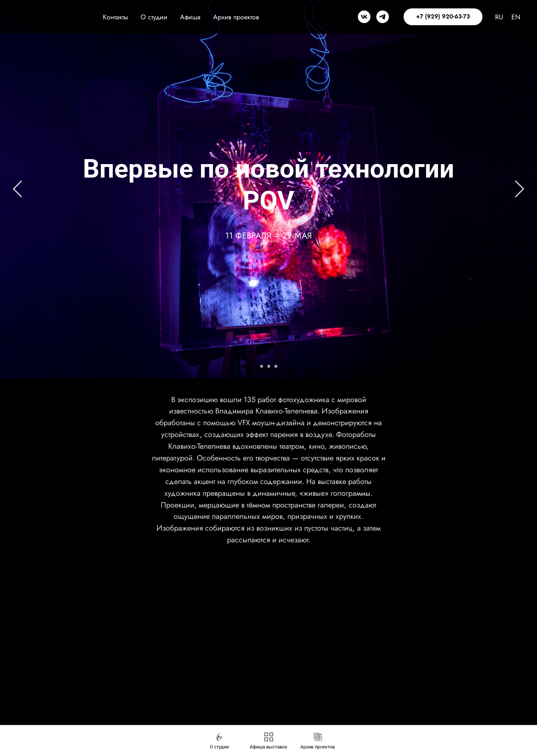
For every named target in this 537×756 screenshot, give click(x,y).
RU (499, 17)
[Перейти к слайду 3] (276, 366)
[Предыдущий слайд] (17, 189)
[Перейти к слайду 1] (262, 366)
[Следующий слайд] (520, 189)
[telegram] (383, 17)
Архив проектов (236, 17)
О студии (154, 17)
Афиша (190, 17)
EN (516, 17)
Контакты (115, 17)
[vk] (364, 17)
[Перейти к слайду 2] (269, 366)
